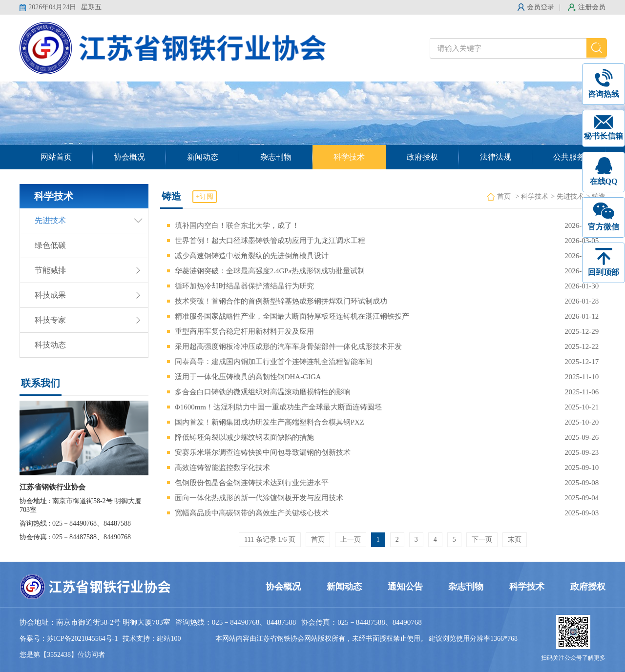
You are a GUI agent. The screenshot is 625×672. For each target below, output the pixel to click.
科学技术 (349, 157)
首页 (504, 196)
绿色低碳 (50, 245)
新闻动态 (203, 157)
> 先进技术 (567, 196)
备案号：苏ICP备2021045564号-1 (69, 639)
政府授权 (422, 157)
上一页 (351, 540)
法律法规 (496, 157)
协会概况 (129, 157)
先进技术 (50, 220)
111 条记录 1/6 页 (270, 540)
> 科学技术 (532, 196)
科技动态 (50, 345)
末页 (515, 540)
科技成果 (50, 295)
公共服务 (569, 157)
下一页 (482, 540)
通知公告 (405, 587)
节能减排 (50, 270)
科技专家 (50, 320)
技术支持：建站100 (152, 639)
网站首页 (56, 157)
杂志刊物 (276, 157)
